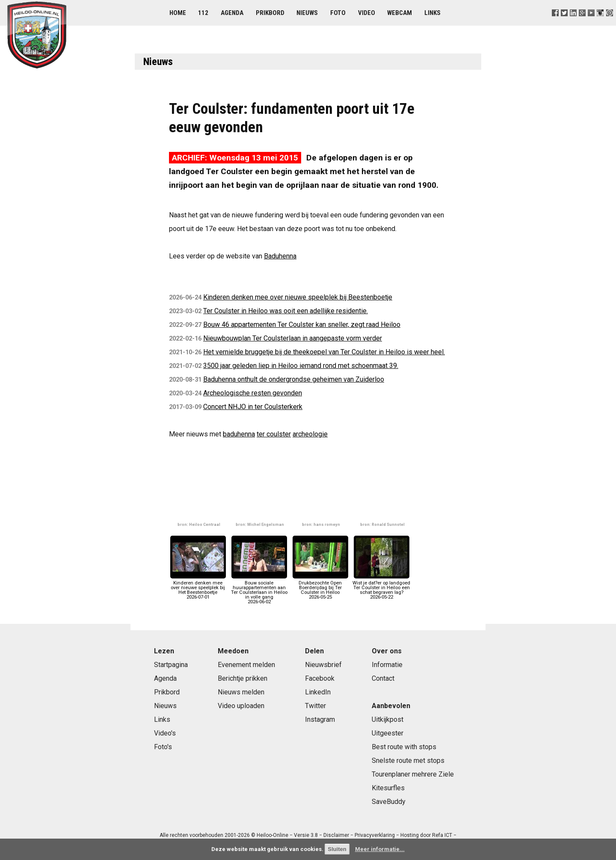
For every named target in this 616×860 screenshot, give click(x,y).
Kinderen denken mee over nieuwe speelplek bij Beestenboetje (298, 297)
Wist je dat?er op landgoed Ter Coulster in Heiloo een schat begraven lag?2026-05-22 (381, 587)
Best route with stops (404, 747)
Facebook (320, 678)
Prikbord (270, 13)
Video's (165, 733)
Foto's (163, 747)
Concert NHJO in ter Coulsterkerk (253, 407)
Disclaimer (336, 835)
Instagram (320, 719)
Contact (383, 678)
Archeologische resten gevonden (253, 393)
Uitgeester (388, 733)
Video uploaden (241, 706)
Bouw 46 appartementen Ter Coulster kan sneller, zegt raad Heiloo (302, 325)
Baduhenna (280, 256)
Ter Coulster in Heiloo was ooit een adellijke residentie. (286, 311)
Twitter (315, 706)
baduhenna (239, 434)
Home (178, 13)
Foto (338, 13)
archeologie (310, 434)
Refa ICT (442, 835)
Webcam (400, 13)
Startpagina (171, 665)
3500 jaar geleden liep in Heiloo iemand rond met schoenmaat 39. (301, 366)
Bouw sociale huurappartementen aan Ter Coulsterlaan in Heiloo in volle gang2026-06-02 (259, 590)
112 (203, 13)
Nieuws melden (241, 692)
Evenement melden (246, 665)
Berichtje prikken (243, 678)
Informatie (387, 665)
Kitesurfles (388, 788)
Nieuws (307, 13)
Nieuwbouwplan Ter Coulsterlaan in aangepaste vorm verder (293, 338)
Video (367, 13)
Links (432, 13)
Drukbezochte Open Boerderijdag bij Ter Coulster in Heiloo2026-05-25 (320, 587)
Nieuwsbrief (323, 665)
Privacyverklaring (375, 835)
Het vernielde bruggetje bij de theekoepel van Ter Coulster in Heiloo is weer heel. (324, 352)
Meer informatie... (380, 849)
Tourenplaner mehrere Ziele (413, 774)
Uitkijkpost (388, 719)
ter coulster (274, 434)
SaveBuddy (389, 802)
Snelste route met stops (408, 761)
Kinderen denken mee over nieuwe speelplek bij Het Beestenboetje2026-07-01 (198, 587)
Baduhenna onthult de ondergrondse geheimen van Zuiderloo (294, 379)
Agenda (232, 13)
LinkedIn (318, 692)
